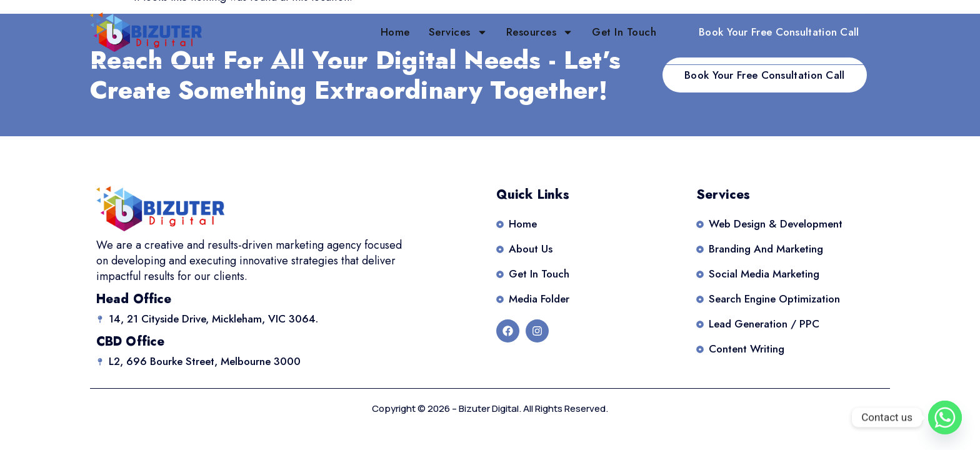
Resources (540, 32)
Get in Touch (624, 32)
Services (458, 32)
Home (395, 32)
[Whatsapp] (945, 417)
